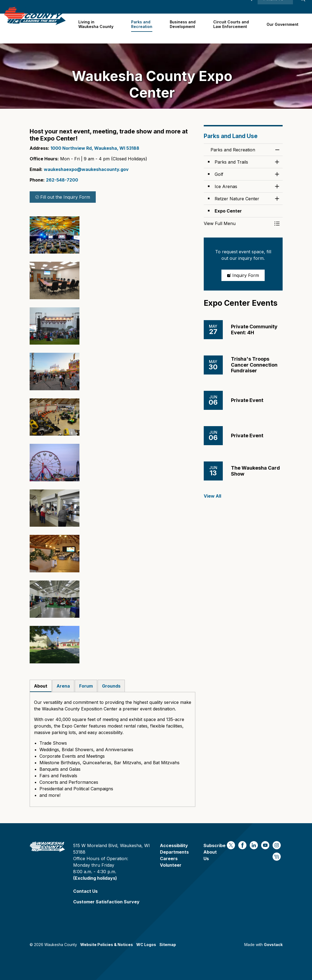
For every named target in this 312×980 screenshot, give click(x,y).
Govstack (273, 945)
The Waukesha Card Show (255, 471)
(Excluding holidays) (95, 878)
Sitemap (168, 945)
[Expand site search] (302, 7)
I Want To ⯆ (275, 7)
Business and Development (185, 28)
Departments (174, 852)
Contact (215, 7)
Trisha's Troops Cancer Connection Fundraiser (254, 365)
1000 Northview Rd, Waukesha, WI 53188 (95, 148)
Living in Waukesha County (99, 28)
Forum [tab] (86, 686)
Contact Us (85, 891)
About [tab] (41, 686)
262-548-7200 (62, 180)
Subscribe (214, 845)
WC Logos (146, 945)
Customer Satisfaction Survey (106, 902)
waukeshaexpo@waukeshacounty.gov (86, 169)
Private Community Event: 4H (254, 330)
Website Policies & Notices (107, 945)
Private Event (247, 400)
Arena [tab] (63, 686)
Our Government (283, 28)
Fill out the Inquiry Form (63, 197)
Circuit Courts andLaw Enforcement (232, 28)
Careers (194, 7)
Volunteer (171, 865)
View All (212, 496)
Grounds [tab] (111, 686)
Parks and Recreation (144, 28)
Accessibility (241, 7)
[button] (55, 235)
